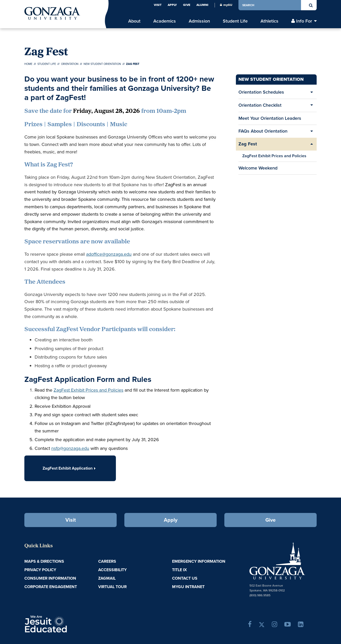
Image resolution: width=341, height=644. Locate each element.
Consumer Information (50, 578)
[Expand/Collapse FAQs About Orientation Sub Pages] (312, 131)
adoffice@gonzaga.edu (109, 254)
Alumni (202, 5)
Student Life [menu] (235, 21)
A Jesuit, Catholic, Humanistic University (68, 623)
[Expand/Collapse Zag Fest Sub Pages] (312, 144)
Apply (172, 5)
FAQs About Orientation (263, 131)
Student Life (47, 64)
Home (28, 64)
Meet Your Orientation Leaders (270, 118)
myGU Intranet (188, 587)
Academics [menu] (165, 21)
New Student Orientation (102, 64)
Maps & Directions (44, 561)
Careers (107, 561)
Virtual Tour (112, 587)
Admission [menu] (199, 21)
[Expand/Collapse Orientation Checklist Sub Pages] (312, 105)
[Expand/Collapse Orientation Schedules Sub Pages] (312, 92)
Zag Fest (248, 144)
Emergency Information (199, 561)
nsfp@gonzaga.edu (70, 448)
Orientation (70, 64)
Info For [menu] (304, 21)
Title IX (179, 570)
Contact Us (185, 578)
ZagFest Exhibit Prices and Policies (274, 156)
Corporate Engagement (51, 587)
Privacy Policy (40, 570)
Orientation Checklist (260, 105)
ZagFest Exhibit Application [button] (70, 468)
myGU (226, 5)
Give (187, 5)
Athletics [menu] (269, 21)
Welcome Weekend (258, 168)
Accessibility (112, 570)
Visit (158, 5)
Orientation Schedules (261, 92)
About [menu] (134, 21)
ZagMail (107, 578)
